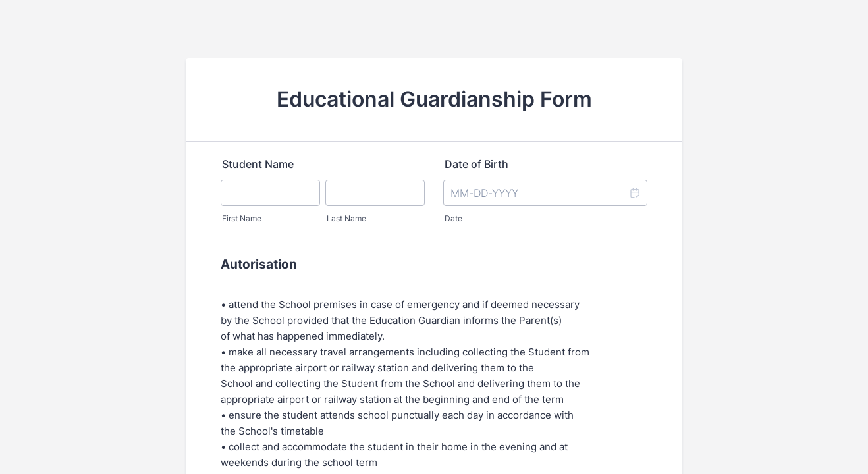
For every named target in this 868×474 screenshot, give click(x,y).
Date (453, 218)
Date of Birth (476, 164)
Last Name (346, 218)
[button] (634, 193)
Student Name (258, 164)
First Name (242, 218)
